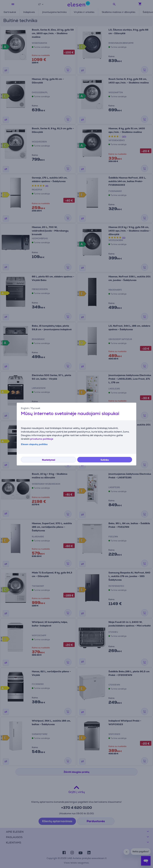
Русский (36, 408)
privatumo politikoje (42, 439)
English (25, 408)
